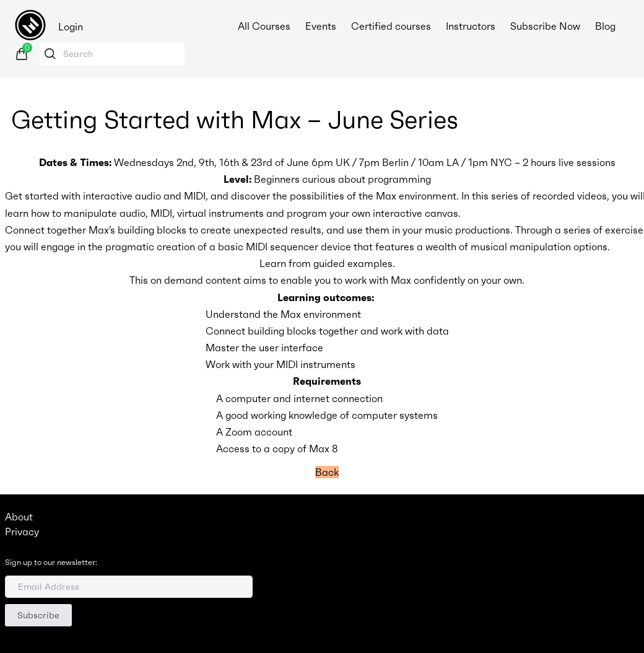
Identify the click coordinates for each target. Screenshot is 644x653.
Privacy (22, 532)
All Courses (264, 26)
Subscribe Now (545, 26)
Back (327, 472)
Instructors (471, 26)
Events (321, 26)
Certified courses (391, 26)
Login (71, 27)
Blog (605, 26)
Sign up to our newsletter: (51, 563)
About (19, 517)
